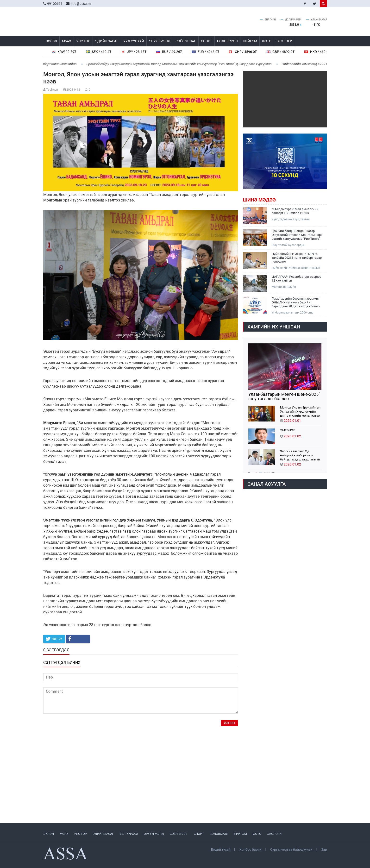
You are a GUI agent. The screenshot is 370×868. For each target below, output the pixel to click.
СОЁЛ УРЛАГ (186, 41)
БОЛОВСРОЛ (227, 41)
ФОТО (267, 41)
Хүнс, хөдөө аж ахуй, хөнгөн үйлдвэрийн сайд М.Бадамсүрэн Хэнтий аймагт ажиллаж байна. (294, 219)
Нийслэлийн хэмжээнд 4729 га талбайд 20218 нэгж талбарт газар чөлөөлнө (297, 258)
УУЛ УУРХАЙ (134, 41)
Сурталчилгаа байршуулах (291, 849)
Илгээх (229, 723)
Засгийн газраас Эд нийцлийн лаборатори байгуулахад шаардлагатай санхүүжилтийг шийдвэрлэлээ (300, 455)
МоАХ (67, 41)
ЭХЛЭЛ (51, 41)
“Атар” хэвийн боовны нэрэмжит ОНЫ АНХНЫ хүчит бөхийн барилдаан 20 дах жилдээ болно (296, 302)
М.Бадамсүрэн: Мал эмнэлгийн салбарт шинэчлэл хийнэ (295, 211)
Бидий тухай (221, 849)
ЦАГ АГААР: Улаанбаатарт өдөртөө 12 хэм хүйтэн (296, 279)
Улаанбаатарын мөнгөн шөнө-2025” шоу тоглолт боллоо (284, 396)
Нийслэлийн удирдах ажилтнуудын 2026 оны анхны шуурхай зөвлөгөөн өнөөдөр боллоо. (297, 268)
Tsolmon (52, 90)
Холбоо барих (250, 849)
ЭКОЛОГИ (284, 41)
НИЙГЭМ (250, 41)
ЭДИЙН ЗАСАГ (107, 41)
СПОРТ (207, 41)
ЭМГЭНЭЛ (288, 430)
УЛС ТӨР (83, 41)
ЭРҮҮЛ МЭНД (160, 41)
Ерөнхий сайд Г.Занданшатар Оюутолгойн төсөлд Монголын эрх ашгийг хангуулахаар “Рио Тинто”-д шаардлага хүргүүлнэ (182, 64)
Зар (324, 849)
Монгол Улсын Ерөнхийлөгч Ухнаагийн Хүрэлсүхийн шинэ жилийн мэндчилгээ (301, 411)
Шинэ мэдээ (259, 200)
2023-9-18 (73, 90)
